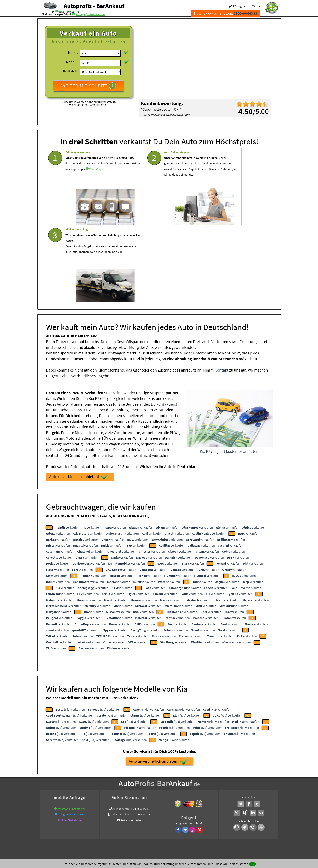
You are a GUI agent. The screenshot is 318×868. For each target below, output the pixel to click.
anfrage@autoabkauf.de (90, 14)
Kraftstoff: (71, 71)
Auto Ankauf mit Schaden (142, 782)
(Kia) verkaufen (70, 630)
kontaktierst (167, 325)
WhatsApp (95, 186)
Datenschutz (135, 828)
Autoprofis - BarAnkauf (94, 6)
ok (252, 864)
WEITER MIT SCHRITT (89, 86)
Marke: (73, 52)
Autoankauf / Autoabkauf (200, 782)
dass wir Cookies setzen (232, 864)
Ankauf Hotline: (120, 735)
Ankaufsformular (131, 741)
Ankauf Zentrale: (122, 729)
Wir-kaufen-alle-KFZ (190, 787)
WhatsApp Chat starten (72, 729)
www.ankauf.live (115, 782)
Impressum (177, 828)
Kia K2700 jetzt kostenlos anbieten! (230, 372)
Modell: (72, 62)
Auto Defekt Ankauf (171, 782)
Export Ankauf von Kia (163, 787)
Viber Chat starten (72, 741)
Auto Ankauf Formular (79, 180)
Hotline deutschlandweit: (226, 13)
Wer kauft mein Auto (91, 782)
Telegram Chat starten (72, 735)
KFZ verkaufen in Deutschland (58, 782)
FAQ (188, 828)
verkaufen (68, 448)
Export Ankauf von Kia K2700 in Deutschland (244, 782)
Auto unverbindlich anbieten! (79, 397)
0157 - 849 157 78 (69, 11)
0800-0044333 (141, 729)
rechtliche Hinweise (156, 828)
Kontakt (221, 291)
